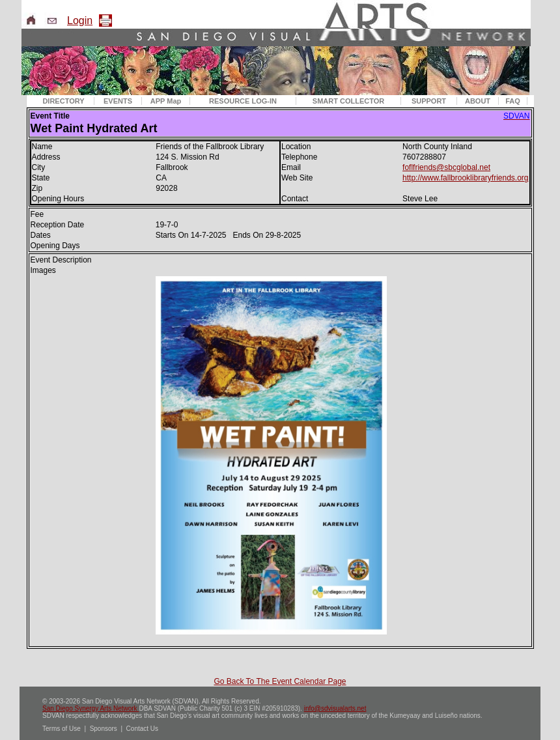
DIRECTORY (63, 101)
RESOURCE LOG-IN (243, 101)
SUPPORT (429, 101)
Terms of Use (62, 729)
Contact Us (142, 729)
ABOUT (478, 101)
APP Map (166, 101)
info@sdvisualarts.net (335, 708)
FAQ (513, 101)
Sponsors (104, 729)
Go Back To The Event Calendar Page (280, 681)
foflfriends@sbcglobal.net (446, 167)
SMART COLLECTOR (348, 101)
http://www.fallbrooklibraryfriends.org (465, 178)
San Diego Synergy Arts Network (91, 708)
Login (80, 21)
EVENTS (118, 101)
